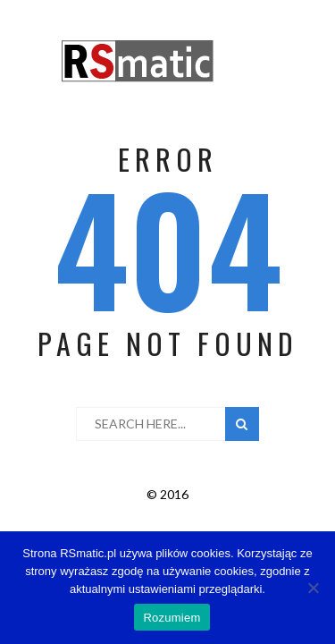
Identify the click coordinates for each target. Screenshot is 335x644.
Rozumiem (172, 618)
